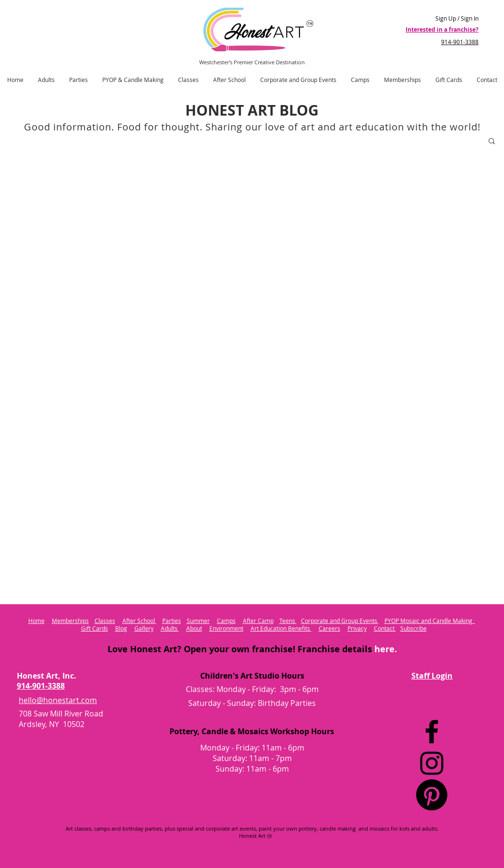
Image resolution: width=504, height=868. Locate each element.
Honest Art (252, 836)
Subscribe (414, 628)
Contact (385, 628)
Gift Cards (95, 628)
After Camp (258, 621)
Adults (170, 628)
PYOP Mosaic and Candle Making (430, 621)
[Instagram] (432, 763)
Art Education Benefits (281, 628)
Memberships (70, 621)
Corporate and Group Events (340, 621)
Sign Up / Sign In (457, 18)
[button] (492, 142)
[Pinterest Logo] (432, 795)
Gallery (144, 628)
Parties (172, 621)
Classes (105, 621)
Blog (121, 628)
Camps (226, 621)
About (194, 628)
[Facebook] (432, 732)
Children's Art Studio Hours (252, 676)
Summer (198, 621)
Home (36, 621)
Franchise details (346, 649)
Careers (330, 628)
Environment (226, 628)
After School (139, 621)
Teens (288, 621)
